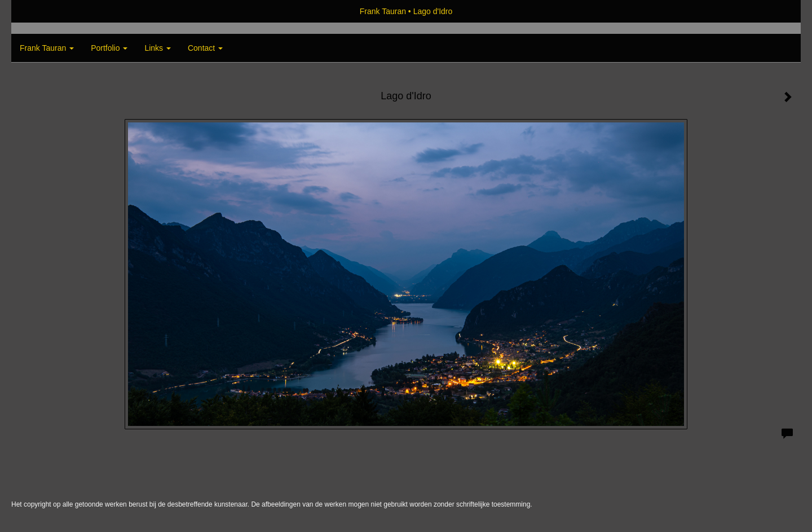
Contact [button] (205, 48)
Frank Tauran (383, 11)
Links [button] (158, 48)
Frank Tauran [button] (47, 48)
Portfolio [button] (109, 48)
